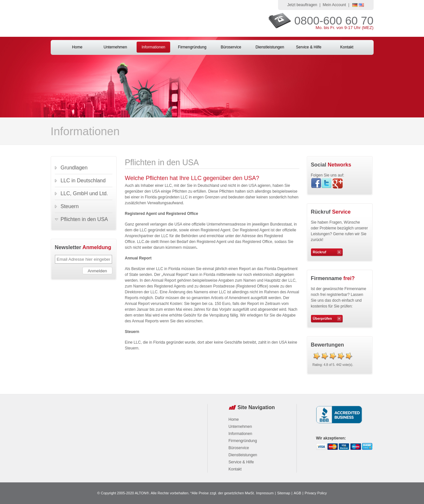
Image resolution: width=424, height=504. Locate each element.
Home (77, 47)
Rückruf (320, 252)
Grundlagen (74, 168)
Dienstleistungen (270, 47)
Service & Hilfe (309, 47)
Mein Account (334, 5)
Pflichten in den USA (84, 219)
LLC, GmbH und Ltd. (84, 193)
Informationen (153, 47)
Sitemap (284, 493)
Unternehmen (115, 47)
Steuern (70, 206)
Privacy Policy (315, 493)
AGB (297, 493)
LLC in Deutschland (83, 181)
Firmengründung (192, 47)
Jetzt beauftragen (302, 5)
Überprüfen (322, 318)
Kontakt (347, 47)
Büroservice (231, 47)
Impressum (265, 493)
